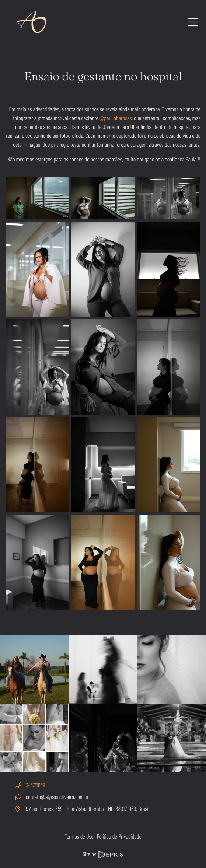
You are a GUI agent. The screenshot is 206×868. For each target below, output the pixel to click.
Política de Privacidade (119, 836)
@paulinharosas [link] (116, 118)
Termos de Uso (79, 836)
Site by (102, 854)
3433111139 (35, 785)
